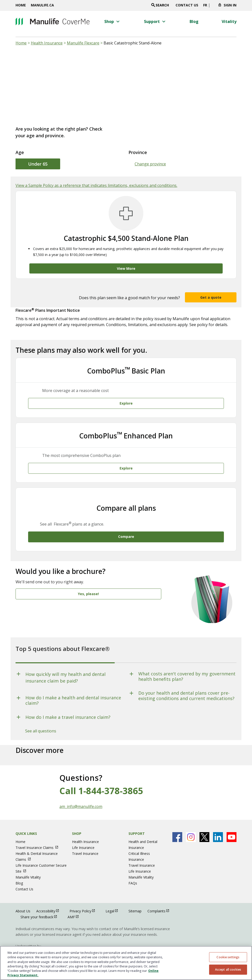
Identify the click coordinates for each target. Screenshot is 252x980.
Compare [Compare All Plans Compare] (126, 525)
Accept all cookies (228, 970)
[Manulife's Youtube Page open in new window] (232, 826)
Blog (19, 872)
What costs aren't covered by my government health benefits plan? (187, 665)
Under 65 (38, 164)
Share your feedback (41, 906)
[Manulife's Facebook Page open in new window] (177, 826)
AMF (75, 906)
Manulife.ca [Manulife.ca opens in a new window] (42, 5)
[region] (126, 963)
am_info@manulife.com (81, 795)
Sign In (230, 5)
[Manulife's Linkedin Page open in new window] (218, 826)
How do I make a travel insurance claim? (68, 706)
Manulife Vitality (28, 866)
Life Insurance (83, 836)
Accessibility (50, 900)
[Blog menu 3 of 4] (194, 21)
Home (21, 5)
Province (138, 152)
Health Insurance (47, 43)
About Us (23, 900)
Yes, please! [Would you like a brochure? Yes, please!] (88, 583)
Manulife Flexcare (83, 43)
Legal (114, 900)
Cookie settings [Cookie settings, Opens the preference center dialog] (228, 957)
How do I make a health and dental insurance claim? (73, 689)
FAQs (133, 872)
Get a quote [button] (211, 297)
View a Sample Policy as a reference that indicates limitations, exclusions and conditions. (96, 185)
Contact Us (187, 5)
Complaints (161, 900)
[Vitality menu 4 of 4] (229, 21)
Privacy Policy (85, 900)
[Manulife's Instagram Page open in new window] (191, 826)
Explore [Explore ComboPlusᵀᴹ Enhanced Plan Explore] (126, 461)
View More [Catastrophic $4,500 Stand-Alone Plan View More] (126, 268)
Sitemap (135, 900)
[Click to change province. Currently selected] (213, 6)
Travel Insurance (85, 842)
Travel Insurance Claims (39, 836)
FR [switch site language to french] (205, 5)
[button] (113, 21)
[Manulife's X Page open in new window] (204, 826)
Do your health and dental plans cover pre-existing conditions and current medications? (186, 685)
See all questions (41, 720)
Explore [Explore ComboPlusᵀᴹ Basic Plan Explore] (126, 400)
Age (20, 152)
